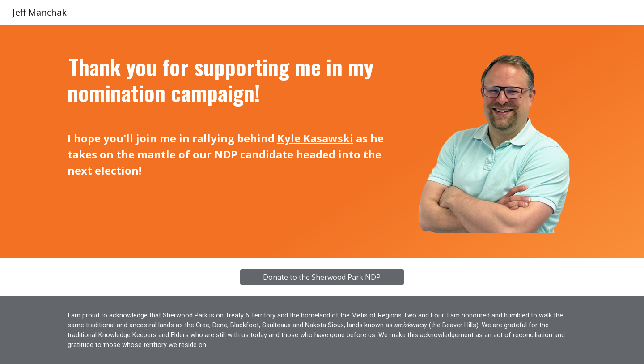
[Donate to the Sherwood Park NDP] (322, 277)
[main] (234, 116)
